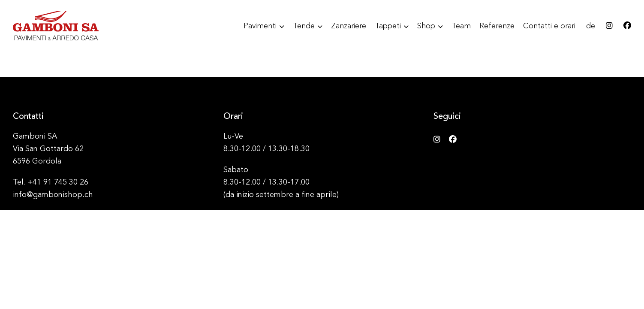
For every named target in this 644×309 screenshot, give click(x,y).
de (591, 26)
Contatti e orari (549, 26)
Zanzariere (349, 26)
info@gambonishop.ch (53, 195)
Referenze (497, 26)
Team (461, 26)
